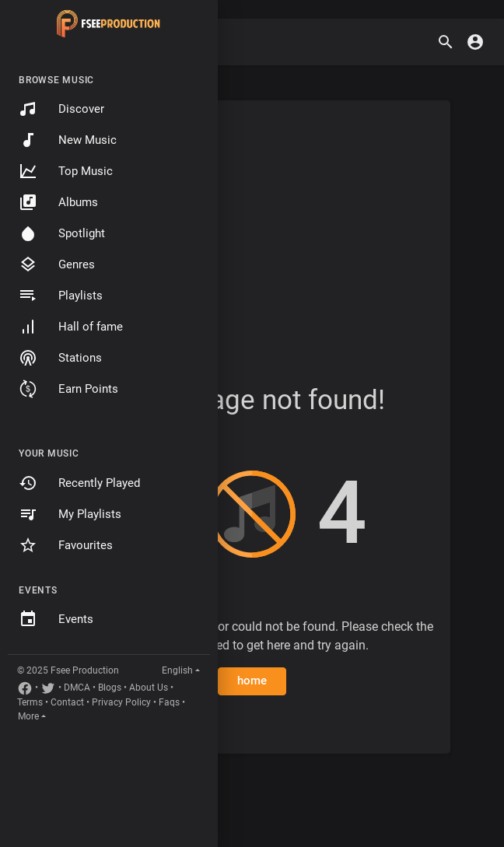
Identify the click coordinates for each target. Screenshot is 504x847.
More (28, 716)
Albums (58, 202)
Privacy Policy (121, 702)
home (252, 681)
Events (56, 619)
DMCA (77, 688)
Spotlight (62, 233)
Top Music (66, 171)
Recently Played (79, 483)
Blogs (110, 688)
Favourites (66, 545)
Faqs (169, 702)
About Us (149, 688)
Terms (30, 702)
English (177, 670)
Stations (60, 358)
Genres (57, 264)
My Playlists (70, 514)
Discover (61, 109)
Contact (67, 702)
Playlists (61, 296)
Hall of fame (71, 327)
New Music (68, 140)
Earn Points (68, 389)
